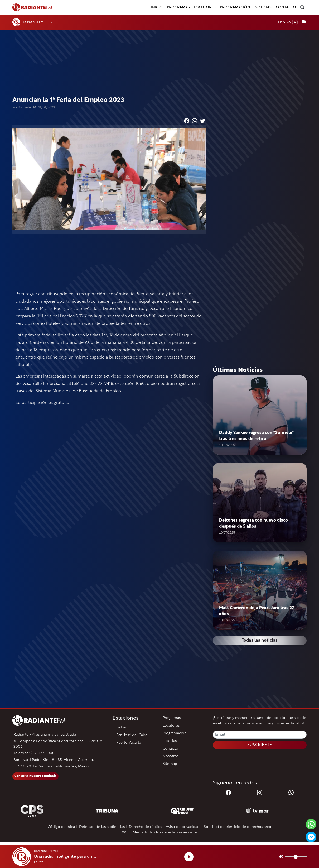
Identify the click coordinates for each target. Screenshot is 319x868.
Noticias (263, 8)
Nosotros (171, 756)
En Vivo (288, 22)
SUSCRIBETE (260, 745)
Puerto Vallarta (129, 743)
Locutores (205, 8)
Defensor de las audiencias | (103, 827)
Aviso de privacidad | (184, 827)
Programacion (175, 733)
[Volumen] (296, 857)
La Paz (122, 728)
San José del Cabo (132, 735)
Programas (178, 8)
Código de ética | (62, 827)
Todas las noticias (260, 641)
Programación (235, 8)
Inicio (157, 8)
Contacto (286, 8)
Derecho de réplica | (146, 827)
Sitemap (170, 764)
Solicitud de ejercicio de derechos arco (238, 827)
